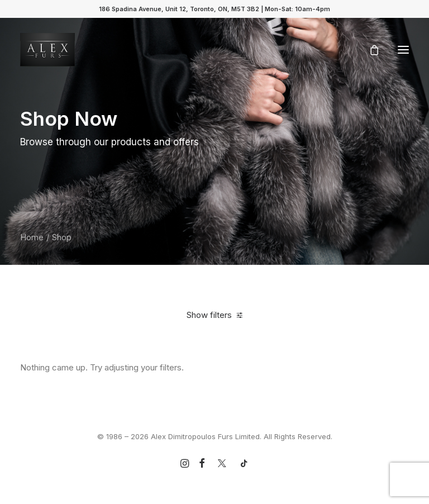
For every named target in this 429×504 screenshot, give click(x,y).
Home (32, 237)
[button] (403, 50)
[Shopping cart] (369, 50)
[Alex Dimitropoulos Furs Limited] (47, 50)
